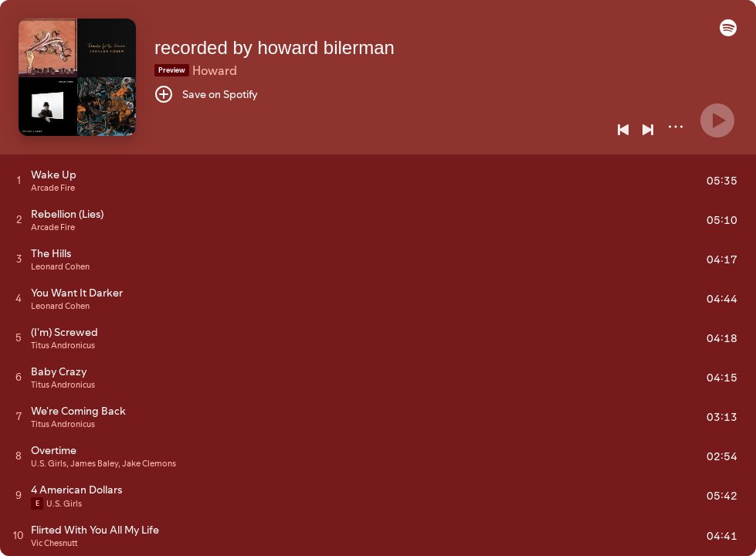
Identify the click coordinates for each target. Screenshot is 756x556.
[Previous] (623, 130)
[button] (728, 32)
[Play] (717, 120)
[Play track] (19, 180)
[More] (676, 127)
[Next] (648, 130)
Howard (215, 70)
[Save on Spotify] (206, 94)
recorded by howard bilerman (275, 47)
